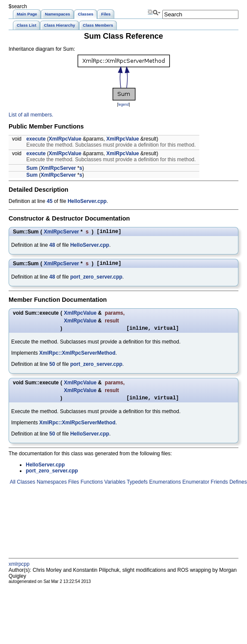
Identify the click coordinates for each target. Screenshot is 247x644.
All (12, 487)
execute (36, 139)
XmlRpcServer (58, 168)
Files (73, 487)
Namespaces (51, 487)
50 (52, 368)
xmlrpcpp (19, 569)
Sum (32, 168)
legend (123, 104)
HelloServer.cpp (87, 201)
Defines (238, 487)
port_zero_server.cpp (96, 279)
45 (50, 201)
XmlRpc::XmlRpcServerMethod (77, 357)
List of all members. (31, 115)
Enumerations (164, 487)
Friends (218, 487)
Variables (114, 487)
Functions (91, 487)
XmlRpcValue (65, 139)
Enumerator (195, 487)
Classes (25, 487)
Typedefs (137, 487)
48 (52, 246)
